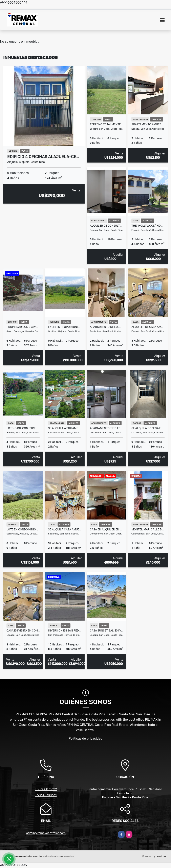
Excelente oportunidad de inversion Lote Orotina (65, 327)
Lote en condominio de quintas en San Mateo (23, 529)
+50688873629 (46, 789)
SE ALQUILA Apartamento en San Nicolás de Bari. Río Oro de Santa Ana (65, 428)
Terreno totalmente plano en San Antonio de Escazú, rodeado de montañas (106, 124)
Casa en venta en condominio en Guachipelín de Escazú (23, 630)
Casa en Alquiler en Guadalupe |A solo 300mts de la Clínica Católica (106, 529)
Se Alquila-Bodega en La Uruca (148, 428)
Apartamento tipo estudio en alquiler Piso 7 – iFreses (106, 428)
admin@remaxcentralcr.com (46, 833)
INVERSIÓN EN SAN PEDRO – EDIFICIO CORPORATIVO (65, 630)
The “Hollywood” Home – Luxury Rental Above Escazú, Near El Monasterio (148, 226)
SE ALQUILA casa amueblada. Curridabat (65, 529)
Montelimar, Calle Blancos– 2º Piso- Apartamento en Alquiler (148, 529)
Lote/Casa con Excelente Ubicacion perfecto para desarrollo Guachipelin (23, 428)
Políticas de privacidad (85, 739)
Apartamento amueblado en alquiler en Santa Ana (148, 124)
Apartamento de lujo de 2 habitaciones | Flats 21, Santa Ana (106, 327)
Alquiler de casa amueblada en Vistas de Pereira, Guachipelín (148, 327)
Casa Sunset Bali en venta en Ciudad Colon (106, 630)
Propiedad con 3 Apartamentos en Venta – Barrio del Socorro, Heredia (23, 327)
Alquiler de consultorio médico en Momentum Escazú (106, 226)
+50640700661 (46, 795)
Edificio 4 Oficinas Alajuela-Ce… (43, 157)
